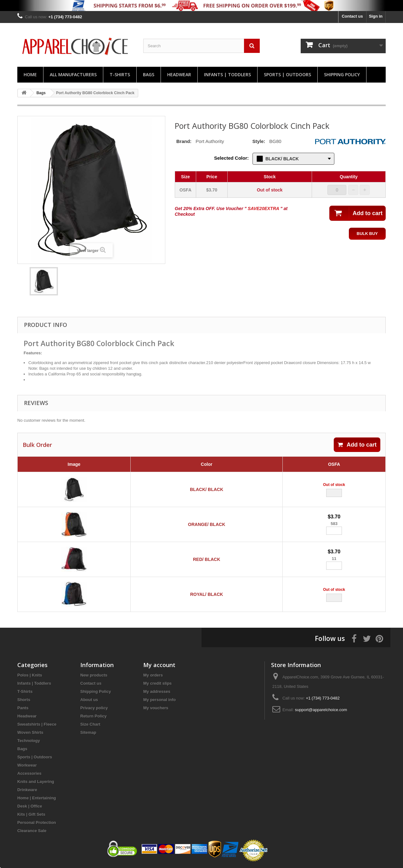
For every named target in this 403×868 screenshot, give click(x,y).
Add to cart (357, 445)
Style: (259, 141)
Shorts (24, 700)
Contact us (352, 16)
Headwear (179, 74)
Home (30, 74)
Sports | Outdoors (287, 74)
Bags (149, 74)
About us (89, 700)
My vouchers (156, 708)
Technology (29, 741)
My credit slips (157, 683)
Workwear (27, 765)
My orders (153, 675)
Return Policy (94, 716)
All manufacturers (73, 74)
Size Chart (90, 724)
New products (94, 675)
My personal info (159, 700)
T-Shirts (120, 74)
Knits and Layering (36, 782)
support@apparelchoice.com (321, 710)
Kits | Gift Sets (31, 814)
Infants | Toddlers (227, 74)
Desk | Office (30, 806)
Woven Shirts (30, 732)
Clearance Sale (32, 831)
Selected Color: (231, 158)
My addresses (157, 691)
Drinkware (27, 790)
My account (159, 665)
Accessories (29, 773)
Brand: (184, 141)
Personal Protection (37, 822)
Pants (23, 708)
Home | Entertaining (37, 798)
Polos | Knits (30, 675)
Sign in (376, 16)
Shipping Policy (342, 74)
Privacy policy (94, 708)
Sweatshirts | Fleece (37, 724)
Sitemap (88, 732)
